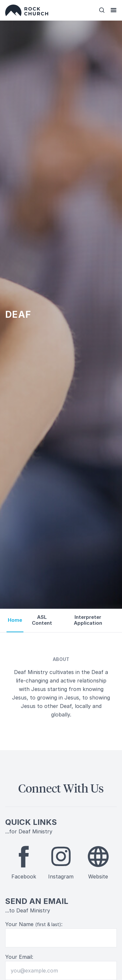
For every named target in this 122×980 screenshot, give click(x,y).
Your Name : (34, 924)
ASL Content (42, 620)
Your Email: (19, 957)
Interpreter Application (88, 620)
